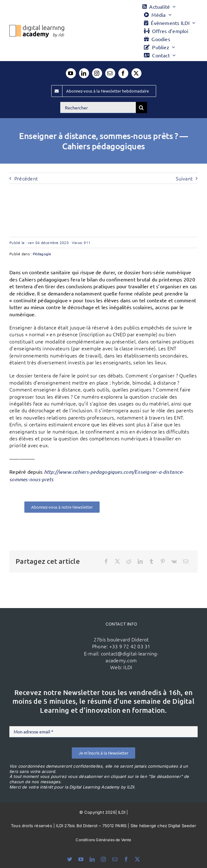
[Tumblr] (151, 561)
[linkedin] (84, 73)
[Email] (186, 561)
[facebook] (123, 73)
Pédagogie (42, 254)
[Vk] (174, 561)
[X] (117, 561)
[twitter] (136, 73)
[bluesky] (70, 859)
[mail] (110, 73)
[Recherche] (141, 108)
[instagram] (97, 73)
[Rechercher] (98, 108)
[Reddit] (129, 561)
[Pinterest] (163, 561)
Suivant (184, 178)
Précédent (26, 178)
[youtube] (71, 73)
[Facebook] (106, 561)
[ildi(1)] (55, 636)
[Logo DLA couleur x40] (37, 27)
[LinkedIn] (140, 561)
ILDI (128, 667)
